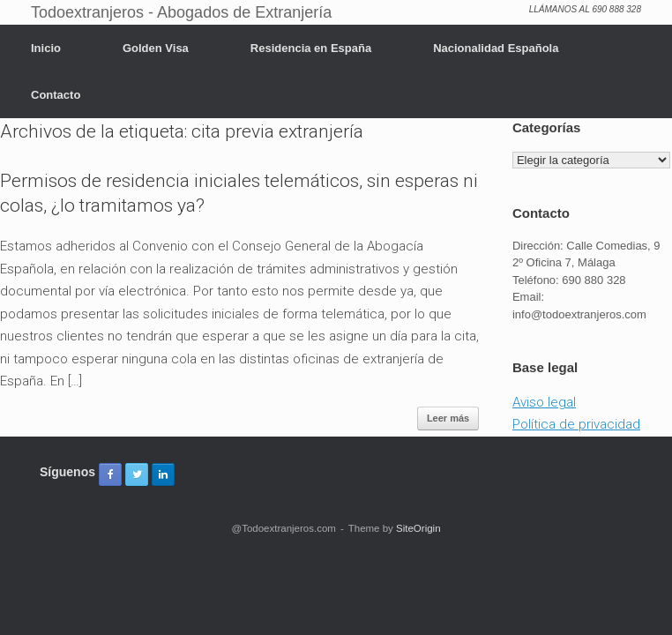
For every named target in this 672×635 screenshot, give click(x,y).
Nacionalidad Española (496, 48)
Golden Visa (156, 48)
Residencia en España (311, 48)
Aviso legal (544, 402)
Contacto (56, 95)
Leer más (448, 418)
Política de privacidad (576, 424)
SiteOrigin (418, 528)
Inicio (46, 48)
